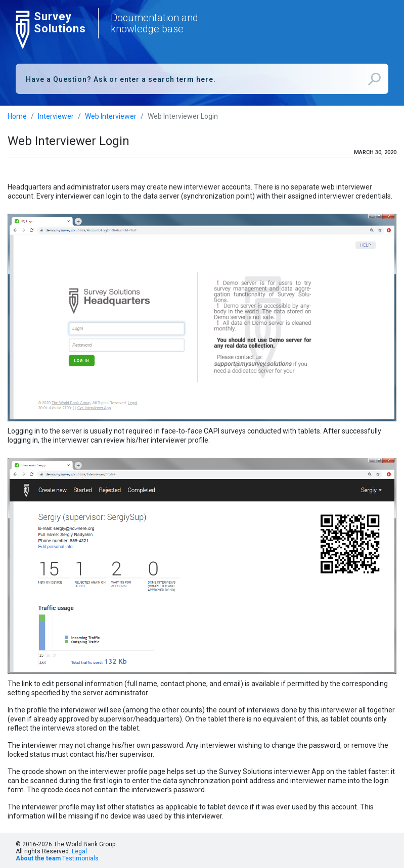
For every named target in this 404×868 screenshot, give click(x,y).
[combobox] (202, 79)
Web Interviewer (111, 116)
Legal (79, 851)
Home (17, 116)
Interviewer (56, 116)
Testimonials (80, 858)
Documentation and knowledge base (154, 23)
